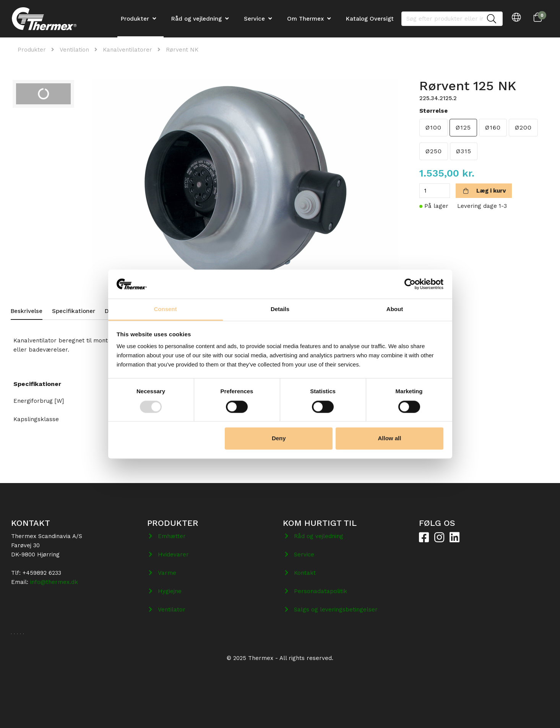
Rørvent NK (182, 50)
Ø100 (433, 127)
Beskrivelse (27, 311)
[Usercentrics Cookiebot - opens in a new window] (410, 284)
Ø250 (434, 151)
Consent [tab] (166, 309)
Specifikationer (74, 311)
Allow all (390, 439)
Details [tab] (280, 309)
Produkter (32, 50)
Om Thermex (305, 19)
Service (254, 19)
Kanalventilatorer (127, 50)
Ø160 (493, 127)
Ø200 (523, 127)
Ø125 (463, 127)
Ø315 (464, 151)
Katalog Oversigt (370, 19)
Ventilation (74, 50)
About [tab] (395, 309)
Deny (279, 439)
